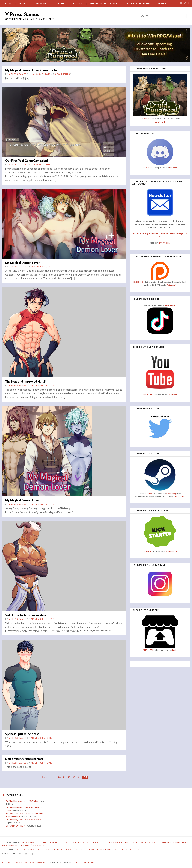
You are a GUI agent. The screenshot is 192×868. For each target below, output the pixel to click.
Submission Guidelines (103, 3)
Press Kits (42, 3)
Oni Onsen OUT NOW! (16, 826)
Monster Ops (179, 842)
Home (8, 3)
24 (79, 778)
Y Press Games (22, 14)
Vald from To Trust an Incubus (26, 615)
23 (74, 778)
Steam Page (172, 494)
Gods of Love (40, 845)
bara (17, 849)
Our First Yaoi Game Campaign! (27, 161)
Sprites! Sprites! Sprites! (22, 734)
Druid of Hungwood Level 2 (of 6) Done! (23, 801)
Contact (77, 3)
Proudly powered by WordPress (32, 862)
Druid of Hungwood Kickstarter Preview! (24, 820)
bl (84, 849)
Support (163, 3)
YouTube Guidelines (130, 849)
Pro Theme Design (85, 862)
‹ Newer (44, 778)
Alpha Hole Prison (159, 842)
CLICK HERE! (170, 306)
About (61, 3)
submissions (95, 849)
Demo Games (139, 842)
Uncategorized (30, 842)
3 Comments (62, 74)
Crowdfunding (50, 842)
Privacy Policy (164, 243)
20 (59, 778)
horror (58, 849)
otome (47, 849)
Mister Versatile (96, 842)
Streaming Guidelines (137, 3)
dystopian (111, 849)
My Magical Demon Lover (22, 263)
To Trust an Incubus (73, 842)
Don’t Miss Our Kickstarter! (24, 759)
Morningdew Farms (119, 842)
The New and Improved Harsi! (25, 381)
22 (69, 778)
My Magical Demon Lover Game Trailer (32, 70)
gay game (36, 849)
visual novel (73, 849)
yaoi (25, 849)
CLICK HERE (145, 119)
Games (23, 3)
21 (64, 778)
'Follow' (150, 494)
